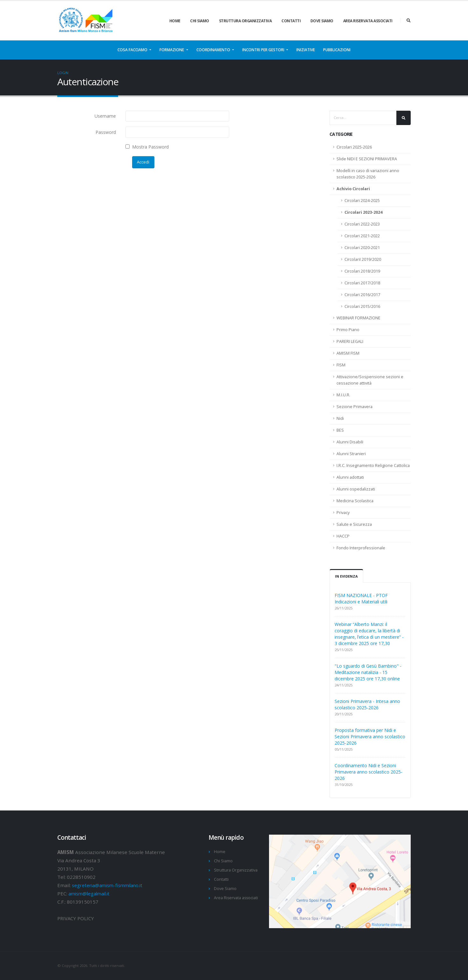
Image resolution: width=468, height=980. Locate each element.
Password (106, 132)
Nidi (340, 418)
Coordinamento (214, 50)
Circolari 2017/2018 (362, 283)
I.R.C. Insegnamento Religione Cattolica (373, 466)
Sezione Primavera (355, 407)
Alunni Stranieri (351, 454)
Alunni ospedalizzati (356, 489)
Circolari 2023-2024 (363, 212)
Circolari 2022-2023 (362, 224)
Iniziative (306, 50)
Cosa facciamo (133, 50)
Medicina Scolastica (355, 501)
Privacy (343, 513)
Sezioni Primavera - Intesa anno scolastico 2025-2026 (367, 704)
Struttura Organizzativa (245, 21)
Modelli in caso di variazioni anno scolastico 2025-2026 (368, 174)
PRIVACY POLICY (76, 918)
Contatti (291, 21)
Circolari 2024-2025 (362, 201)
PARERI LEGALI (350, 341)
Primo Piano (348, 330)
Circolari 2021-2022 (362, 236)
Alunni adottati (350, 477)
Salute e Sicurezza (354, 524)
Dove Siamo (322, 21)
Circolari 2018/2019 (362, 271)
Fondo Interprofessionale (361, 548)
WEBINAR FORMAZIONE (358, 318)
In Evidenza (346, 576)
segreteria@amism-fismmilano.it (110, 885)
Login (63, 73)
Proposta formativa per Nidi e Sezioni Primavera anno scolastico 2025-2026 (370, 737)
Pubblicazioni (337, 50)
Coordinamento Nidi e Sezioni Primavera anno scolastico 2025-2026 (369, 772)
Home (175, 21)
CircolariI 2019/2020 (363, 259)
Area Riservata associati (368, 21)
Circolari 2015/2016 (362, 306)
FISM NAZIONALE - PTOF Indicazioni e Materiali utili (361, 598)
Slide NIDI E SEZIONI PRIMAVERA (367, 159)
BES (340, 430)
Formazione (172, 50)
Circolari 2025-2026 (354, 147)
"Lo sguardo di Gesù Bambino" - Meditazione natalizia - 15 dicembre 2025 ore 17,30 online (368, 672)
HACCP (343, 536)
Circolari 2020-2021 (362, 248)
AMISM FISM (348, 353)
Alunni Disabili (350, 442)
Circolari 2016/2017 (362, 295)
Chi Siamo (200, 21)
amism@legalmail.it (91, 893)
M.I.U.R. (343, 395)
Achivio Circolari (353, 189)
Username (105, 116)
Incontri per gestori (264, 50)
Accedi (143, 162)
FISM (341, 365)
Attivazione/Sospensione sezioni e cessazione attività (370, 380)
